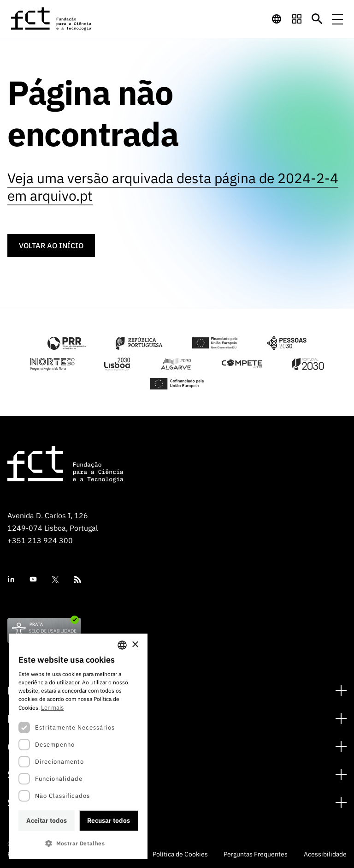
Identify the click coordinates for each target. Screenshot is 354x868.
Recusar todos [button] (109, 820)
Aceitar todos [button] (47, 820)
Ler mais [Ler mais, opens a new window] (52, 708)
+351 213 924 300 (40, 540)
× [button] (135, 645)
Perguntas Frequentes (256, 854)
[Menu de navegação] (337, 19)
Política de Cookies (180, 854)
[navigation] (277, 19)
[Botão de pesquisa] (317, 19)
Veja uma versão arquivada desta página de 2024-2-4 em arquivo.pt (173, 187)
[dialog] (78, 746)
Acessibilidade (325, 854)
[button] (78, 843)
